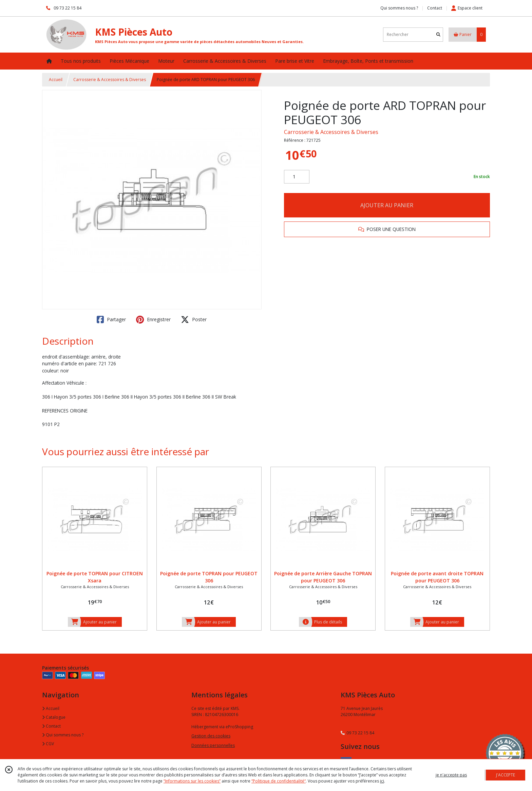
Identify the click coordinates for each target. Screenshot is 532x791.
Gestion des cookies (211, 736)
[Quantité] (297, 177)
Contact (435, 8)
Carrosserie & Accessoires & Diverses (110, 80)
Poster (194, 320)
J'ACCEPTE (506, 775)
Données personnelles (213, 745)
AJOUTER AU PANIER (387, 205)
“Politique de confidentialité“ (279, 781)
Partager (111, 320)
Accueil (56, 80)
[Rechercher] (438, 34)
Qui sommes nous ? (63, 735)
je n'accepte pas (451, 775)
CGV (48, 744)
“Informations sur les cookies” (192, 781)
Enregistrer (153, 320)
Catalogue (54, 717)
